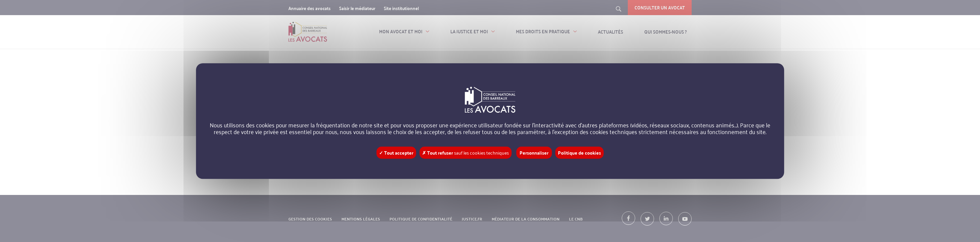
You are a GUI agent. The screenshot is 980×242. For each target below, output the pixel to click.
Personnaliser (534, 153)
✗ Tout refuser (465, 153)
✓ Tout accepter (396, 153)
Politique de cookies (579, 153)
